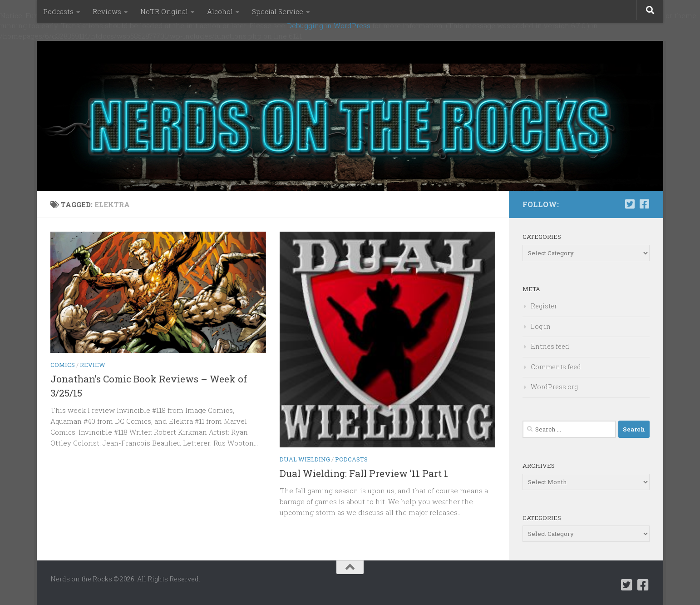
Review (93, 365)
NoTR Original (164, 11)
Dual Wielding (305, 459)
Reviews (107, 11)
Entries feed (550, 346)
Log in (541, 326)
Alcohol (220, 11)
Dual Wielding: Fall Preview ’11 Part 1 (364, 473)
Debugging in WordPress (329, 25)
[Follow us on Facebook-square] (644, 204)
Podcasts (58, 11)
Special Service (278, 11)
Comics (63, 365)
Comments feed (556, 367)
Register (544, 306)
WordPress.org (554, 387)
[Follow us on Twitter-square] (630, 204)
